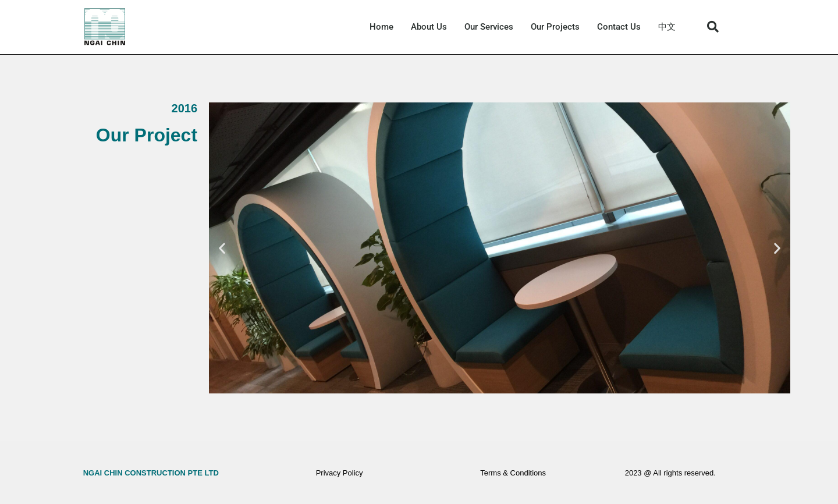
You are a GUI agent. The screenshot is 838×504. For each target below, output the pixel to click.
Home (381, 27)
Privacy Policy (340, 473)
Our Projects (555, 27)
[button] (713, 27)
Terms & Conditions (513, 473)
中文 (667, 27)
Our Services (489, 27)
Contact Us (619, 27)
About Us (429, 27)
